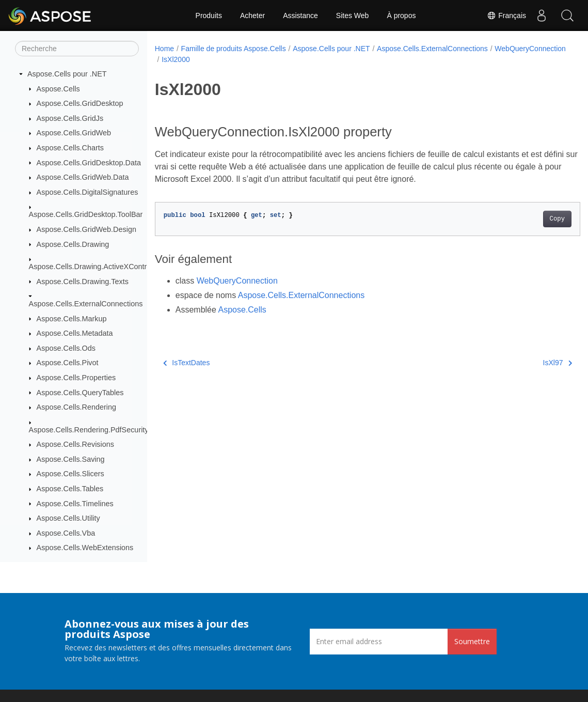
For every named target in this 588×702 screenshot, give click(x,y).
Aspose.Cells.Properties (76, 378)
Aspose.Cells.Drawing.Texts (83, 282)
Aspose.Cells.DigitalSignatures (88, 192)
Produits (209, 15)
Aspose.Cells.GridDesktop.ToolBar (86, 214)
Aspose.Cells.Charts (70, 148)
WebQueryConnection (197, 59)
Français (506, 15)
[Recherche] (77, 49)
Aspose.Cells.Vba (66, 533)
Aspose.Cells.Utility (68, 518)
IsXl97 (528, 363)
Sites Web (353, 15)
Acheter (252, 15)
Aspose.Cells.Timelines (75, 504)
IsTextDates (187, 363)
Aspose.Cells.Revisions (75, 444)
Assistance (300, 15)
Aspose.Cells (58, 89)
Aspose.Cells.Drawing (73, 244)
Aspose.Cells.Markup (72, 319)
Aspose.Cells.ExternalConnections (86, 304)
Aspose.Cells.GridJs (70, 118)
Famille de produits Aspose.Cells (234, 49)
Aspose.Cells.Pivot (68, 363)
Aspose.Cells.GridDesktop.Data (89, 163)
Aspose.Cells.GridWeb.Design (86, 229)
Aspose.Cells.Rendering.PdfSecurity (89, 430)
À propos (401, 15)
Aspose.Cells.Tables (70, 489)
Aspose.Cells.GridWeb (74, 133)
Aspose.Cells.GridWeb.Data (83, 177)
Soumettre (472, 641)
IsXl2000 (253, 59)
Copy (527, 219)
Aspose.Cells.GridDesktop (80, 103)
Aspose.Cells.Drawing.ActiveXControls (93, 267)
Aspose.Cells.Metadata (75, 333)
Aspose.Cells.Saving (71, 459)
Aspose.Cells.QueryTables (80, 393)
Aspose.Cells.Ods (66, 348)
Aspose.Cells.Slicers (70, 474)
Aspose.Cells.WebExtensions (85, 548)
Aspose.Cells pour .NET (67, 74)
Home (164, 49)
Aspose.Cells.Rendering (76, 407)
